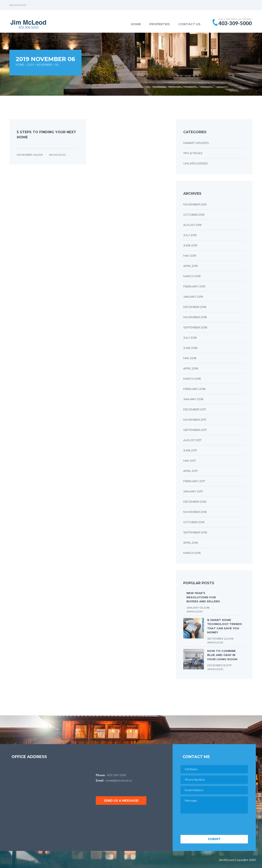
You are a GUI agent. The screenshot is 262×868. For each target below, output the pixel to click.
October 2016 (194, 522)
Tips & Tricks (193, 153)
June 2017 (190, 450)
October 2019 (194, 215)
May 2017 (190, 461)
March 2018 (192, 379)
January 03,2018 (198, 608)
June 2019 (190, 245)
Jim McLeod (57, 155)
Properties (160, 24)
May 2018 (190, 358)
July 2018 (190, 338)
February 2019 (194, 286)
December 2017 (195, 409)
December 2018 (195, 307)
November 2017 (195, 420)
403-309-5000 (116, 775)
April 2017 (190, 471)
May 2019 (190, 256)
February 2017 (194, 481)
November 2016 (195, 512)
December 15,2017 (219, 665)
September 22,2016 (220, 639)
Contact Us (189, 24)
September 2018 (195, 327)
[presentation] (213, 824)
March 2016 (192, 553)
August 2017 (192, 440)
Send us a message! (121, 801)
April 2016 (191, 543)
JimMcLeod (195, 611)
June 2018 (190, 348)
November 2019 (195, 204)
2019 (31, 65)
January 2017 (193, 491)
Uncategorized (196, 163)
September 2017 (195, 430)
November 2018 (195, 317)
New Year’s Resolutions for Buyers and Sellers (203, 597)
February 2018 (194, 389)
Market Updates (196, 143)
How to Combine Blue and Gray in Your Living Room (222, 655)
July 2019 (190, 235)
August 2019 (192, 225)
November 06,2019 (30, 155)
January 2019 (193, 297)
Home (136, 24)
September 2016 (195, 532)
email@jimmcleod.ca (119, 780)
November (44, 65)
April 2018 (191, 368)
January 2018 (193, 399)
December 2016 (195, 502)
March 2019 (192, 276)
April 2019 (191, 266)
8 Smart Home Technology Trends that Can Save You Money (225, 626)
